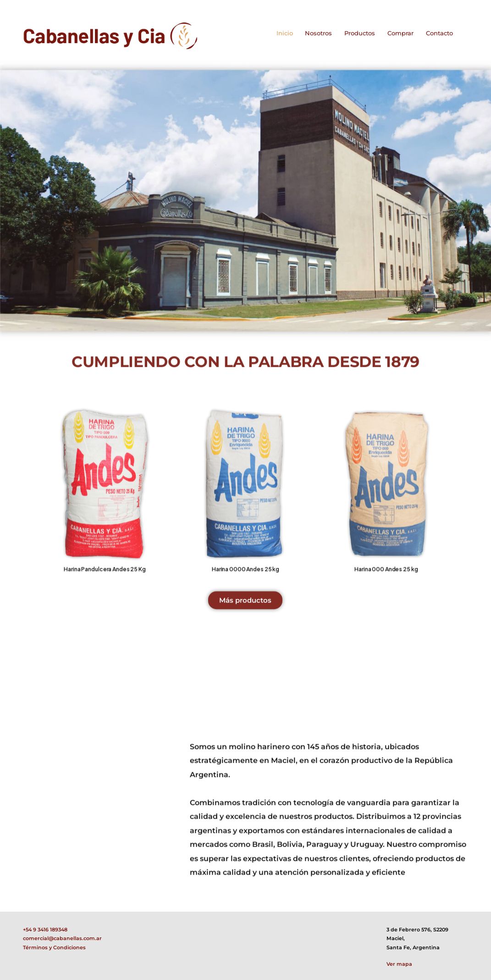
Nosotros (318, 33)
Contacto (439, 33)
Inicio (285, 33)
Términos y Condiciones (54, 948)
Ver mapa (399, 964)
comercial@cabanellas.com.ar (62, 938)
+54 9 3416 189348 (45, 930)
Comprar (400, 33)
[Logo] (110, 36)
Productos (360, 33)
